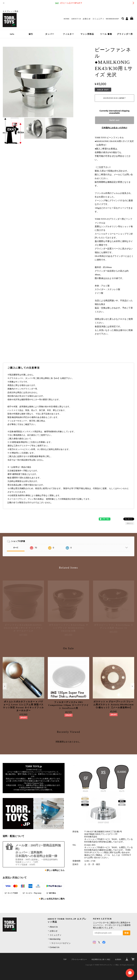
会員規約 (118, 959)
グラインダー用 (125, 34)
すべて (16, 548)
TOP (65, 959)
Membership (112, 19)
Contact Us (54, 947)
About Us (76, 19)
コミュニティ (98, 19)
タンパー (50, 34)
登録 (127, 933)
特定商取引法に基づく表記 (101, 959)
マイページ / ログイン (61, 943)
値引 (31, 34)
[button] (5, 686)
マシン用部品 (87, 34)
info (12, 34)
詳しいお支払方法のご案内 (53, 899)
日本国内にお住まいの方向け (114, 128)
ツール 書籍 (106, 34)
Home (67, 19)
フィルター (68, 34)
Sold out (114, 120)
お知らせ (87, 19)
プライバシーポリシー (79, 959)
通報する (130, 523)
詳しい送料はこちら (56, 870)
